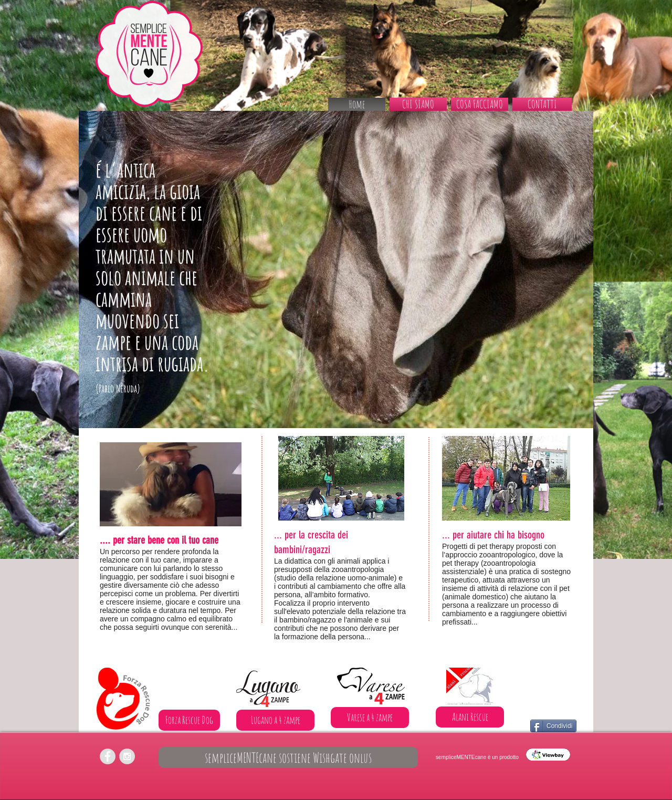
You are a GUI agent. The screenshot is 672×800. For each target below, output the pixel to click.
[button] (480, 104)
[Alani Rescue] (470, 717)
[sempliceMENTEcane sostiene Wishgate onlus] (288, 757)
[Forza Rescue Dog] (189, 720)
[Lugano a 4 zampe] (275, 720)
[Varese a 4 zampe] (370, 718)
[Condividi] (553, 726)
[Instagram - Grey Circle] (127, 756)
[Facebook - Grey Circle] (108, 756)
